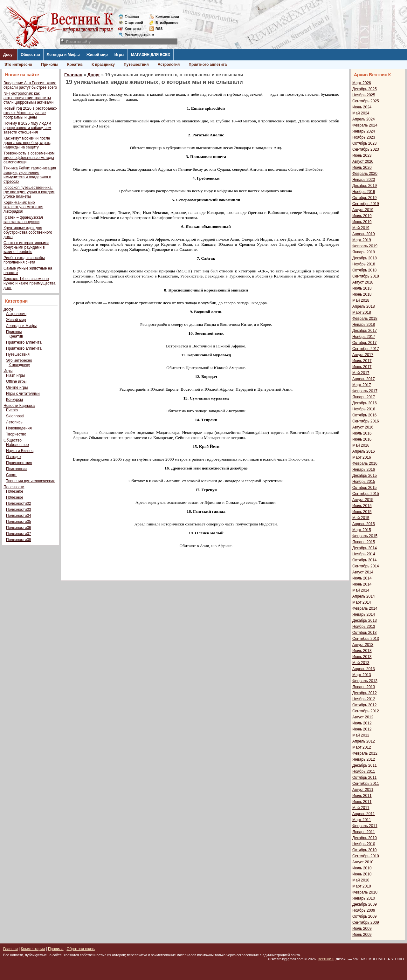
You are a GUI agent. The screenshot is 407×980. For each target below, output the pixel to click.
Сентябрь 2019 (366, 204)
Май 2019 (361, 228)
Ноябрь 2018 (364, 264)
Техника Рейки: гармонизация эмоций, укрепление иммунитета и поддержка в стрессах (30, 175)
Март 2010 (362, 886)
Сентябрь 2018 (366, 276)
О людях (14, 457)
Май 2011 (361, 808)
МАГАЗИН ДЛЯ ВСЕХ (151, 55)
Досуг (9, 55)
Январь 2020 (364, 180)
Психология (16, 469)
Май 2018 (361, 300)
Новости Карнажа (19, 406)
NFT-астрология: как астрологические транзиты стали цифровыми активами (28, 98)
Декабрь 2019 (365, 186)
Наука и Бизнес (20, 451)
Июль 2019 (362, 216)
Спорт (11, 475)
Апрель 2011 (364, 814)
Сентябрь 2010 (366, 856)
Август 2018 (363, 282)
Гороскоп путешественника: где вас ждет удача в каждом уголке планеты (29, 192)
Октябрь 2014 (365, 560)
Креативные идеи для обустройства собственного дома (28, 232)
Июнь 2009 (362, 935)
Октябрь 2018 (365, 270)
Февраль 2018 (365, 319)
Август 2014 (363, 572)
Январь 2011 (364, 832)
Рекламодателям (137, 35)
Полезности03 (19, 510)
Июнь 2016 (362, 439)
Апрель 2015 (364, 524)
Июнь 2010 (362, 874)
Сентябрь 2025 (366, 101)
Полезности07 (19, 534)
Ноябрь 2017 (364, 337)
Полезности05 (19, 522)
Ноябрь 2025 (364, 95)
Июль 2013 (362, 651)
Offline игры (16, 381)
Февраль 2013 (365, 681)
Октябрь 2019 (365, 198)
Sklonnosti (15, 416)
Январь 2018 (364, 325)
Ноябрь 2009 (364, 910)
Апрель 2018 (364, 306)
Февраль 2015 (365, 536)
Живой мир (97, 55)
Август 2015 (363, 500)
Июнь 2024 (362, 107)
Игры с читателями (23, 394)
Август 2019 (363, 210)
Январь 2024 (364, 131)
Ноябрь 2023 (364, 137)
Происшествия (19, 463)
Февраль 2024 (365, 125)
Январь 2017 (364, 397)
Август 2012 (363, 717)
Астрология (169, 65)
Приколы (50, 65)
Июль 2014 (362, 578)
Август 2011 (363, 790)
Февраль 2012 (365, 753)
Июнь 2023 (362, 155)
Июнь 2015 (362, 512)
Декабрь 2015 (365, 476)
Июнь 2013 (362, 657)
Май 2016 (361, 445)
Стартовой (134, 23)
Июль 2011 (362, 796)
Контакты (133, 29)
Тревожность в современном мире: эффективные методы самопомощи (29, 158)
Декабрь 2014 (365, 548)
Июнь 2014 (362, 584)
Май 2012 (361, 735)
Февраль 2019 (365, 246)
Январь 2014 (364, 614)
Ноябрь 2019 (364, 192)
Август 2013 (363, 645)
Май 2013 (361, 663)
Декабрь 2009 (365, 904)
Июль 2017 (362, 361)
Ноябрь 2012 (364, 699)
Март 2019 (362, 240)
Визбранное (167, 23)
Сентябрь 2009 (366, 922)
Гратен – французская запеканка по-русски (23, 220)
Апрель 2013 (364, 669)
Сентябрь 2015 (366, 494)
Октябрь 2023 (365, 143)
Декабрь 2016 (365, 403)
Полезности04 (19, 516)
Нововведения (19, 428)
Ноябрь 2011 (364, 771)
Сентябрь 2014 (366, 566)
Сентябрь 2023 (366, 149)
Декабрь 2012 (365, 693)
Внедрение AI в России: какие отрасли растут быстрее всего (30, 85)
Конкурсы (14, 400)
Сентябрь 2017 (366, 349)
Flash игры (15, 375)
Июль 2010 (362, 868)
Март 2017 (362, 385)
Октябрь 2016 (365, 415)
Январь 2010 (364, 898)
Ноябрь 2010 (364, 844)
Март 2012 (362, 747)
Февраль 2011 (365, 826)
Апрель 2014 (364, 596)
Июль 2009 (362, 929)
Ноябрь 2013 (364, 627)
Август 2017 (363, 355)
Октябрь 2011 (365, 778)
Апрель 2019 (364, 234)
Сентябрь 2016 (366, 421)
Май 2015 (361, 518)
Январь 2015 (364, 542)
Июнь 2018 (362, 294)
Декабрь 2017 (365, 331)
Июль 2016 (362, 433)
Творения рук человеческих (30, 481)
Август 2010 (363, 862)
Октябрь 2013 (365, 633)
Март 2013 (362, 675)
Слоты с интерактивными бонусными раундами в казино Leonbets (26, 247)
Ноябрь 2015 (364, 482)
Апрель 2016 (364, 451)
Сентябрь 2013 (366, 639)
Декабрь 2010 (365, 838)
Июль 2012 (362, 723)
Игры (119, 55)
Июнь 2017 (362, 367)
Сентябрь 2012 (366, 711)
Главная (132, 17)
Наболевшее (17, 445)
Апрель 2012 (364, 741)
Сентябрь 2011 (366, 784)
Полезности (14, 487)
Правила (56, 949)
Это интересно (18, 65)
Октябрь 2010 (365, 850)
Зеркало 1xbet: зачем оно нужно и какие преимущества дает (29, 283)
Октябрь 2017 (365, 343)
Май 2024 (361, 113)
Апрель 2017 (364, 379)
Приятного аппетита (208, 65)
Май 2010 (361, 880)
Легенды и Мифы (63, 55)
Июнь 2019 (362, 222)
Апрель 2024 (364, 119)
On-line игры (17, 387)
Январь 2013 (364, 687)
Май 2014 (361, 590)
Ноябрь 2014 (364, 554)
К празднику (103, 65)
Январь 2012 (364, 759)
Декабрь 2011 (365, 765)
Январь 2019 (364, 252)
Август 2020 (363, 161)
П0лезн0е (15, 491)
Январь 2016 (364, 469)
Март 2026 (362, 83)
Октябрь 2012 (365, 705)
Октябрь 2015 (365, 488)
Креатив (75, 65)
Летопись (14, 422)
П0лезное (15, 497)
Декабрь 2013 (365, 620)
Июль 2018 (362, 288)
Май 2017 (361, 373)
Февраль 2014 (365, 608)
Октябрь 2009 (365, 916)
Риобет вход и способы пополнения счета (24, 260)
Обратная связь (80, 949)
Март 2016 (362, 457)
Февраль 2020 (365, 174)
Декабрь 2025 (365, 89)
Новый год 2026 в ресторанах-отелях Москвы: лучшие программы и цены (30, 113)
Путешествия (136, 65)
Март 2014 (362, 602)
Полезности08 (19, 540)
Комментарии (167, 17)
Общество (30, 55)
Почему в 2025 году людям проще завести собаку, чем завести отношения (27, 128)
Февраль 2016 (365, 463)
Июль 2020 (362, 168)
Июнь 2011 (362, 802)
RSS (159, 29)
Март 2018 (362, 312)
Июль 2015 (362, 506)
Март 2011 (362, 820)
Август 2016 (363, 427)
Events (12, 410)
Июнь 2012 (362, 729)
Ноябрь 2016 (364, 409)
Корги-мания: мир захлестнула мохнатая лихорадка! (23, 207)
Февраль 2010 (365, 892)
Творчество (16, 434)
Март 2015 (362, 530)
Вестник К (326, 959)
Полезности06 (19, 528)
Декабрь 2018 (365, 258)
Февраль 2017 (365, 391)
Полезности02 (19, 504)
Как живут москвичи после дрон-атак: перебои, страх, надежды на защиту (27, 143)
